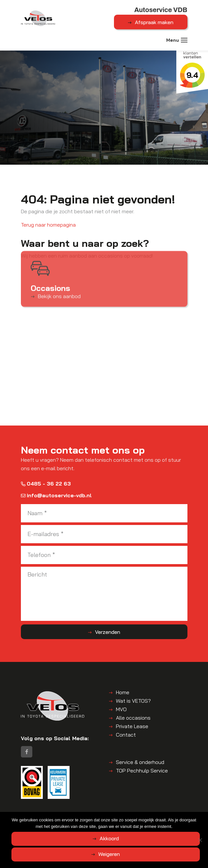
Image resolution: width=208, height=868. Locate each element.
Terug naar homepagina (48, 225)
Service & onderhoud (140, 762)
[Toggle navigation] (184, 40)
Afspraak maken (154, 22)
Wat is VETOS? (133, 701)
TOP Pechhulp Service (142, 771)
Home (123, 692)
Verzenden (108, 632)
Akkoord (109, 838)
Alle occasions (133, 718)
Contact (126, 735)
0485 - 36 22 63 (46, 484)
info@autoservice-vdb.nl (56, 495)
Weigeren (109, 854)
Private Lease (132, 726)
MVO (121, 709)
